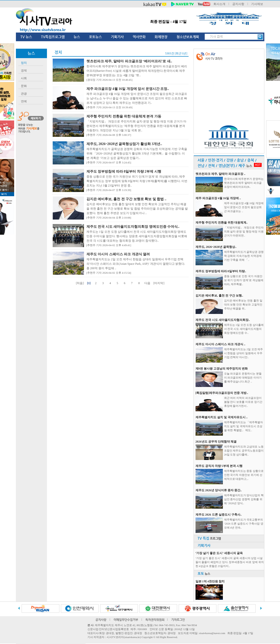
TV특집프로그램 (53, 37)
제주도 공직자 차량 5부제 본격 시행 (219, 466)
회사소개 (219, 4)
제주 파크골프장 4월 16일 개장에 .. (218, 198)
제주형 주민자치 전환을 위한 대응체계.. (222, 223)
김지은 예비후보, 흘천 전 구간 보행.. (219, 296)
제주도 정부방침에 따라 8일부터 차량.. (221, 271)
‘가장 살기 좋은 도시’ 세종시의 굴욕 (219, 553)
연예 (24, 101)
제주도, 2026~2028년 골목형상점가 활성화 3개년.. (124, 144)
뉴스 (77, 37)
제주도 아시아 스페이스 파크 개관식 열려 (118, 254)
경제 (24, 71)
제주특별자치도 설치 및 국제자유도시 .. (222, 417)
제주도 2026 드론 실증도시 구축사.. (219, 515)
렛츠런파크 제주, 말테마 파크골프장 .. (220, 174)
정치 (24, 63)
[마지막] (159, 283)
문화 (24, 86)
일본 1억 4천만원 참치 (210, 581)
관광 (24, 94)
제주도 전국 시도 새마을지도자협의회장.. (223, 320)
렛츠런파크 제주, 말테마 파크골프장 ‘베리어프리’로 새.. (129, 61)
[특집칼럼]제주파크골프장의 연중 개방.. (222, 393)
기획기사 (117, 37)
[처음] (80, 283)
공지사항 (238, 4)
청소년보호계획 (188, 37)
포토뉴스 (95, 37)
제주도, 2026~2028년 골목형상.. (216, 247)
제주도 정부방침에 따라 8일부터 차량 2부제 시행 (124, 171)
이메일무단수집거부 (126, 620)
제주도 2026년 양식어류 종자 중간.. (219, 490)
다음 (147, 283)
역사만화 (139, 37)
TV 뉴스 (26, 37)
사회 (24, 78)
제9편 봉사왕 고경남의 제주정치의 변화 (222, 369)
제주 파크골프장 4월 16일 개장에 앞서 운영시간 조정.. (128, 89)
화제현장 (161, 37)
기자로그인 (178, 620)
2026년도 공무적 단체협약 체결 (216, 442)
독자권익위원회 (155, 620)
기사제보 (257, 4)
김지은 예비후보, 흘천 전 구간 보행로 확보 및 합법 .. (126, 199)
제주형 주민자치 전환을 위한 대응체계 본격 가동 (124, 116)
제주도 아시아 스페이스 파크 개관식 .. (220, 344)
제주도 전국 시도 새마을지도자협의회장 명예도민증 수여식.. (133, 227)
